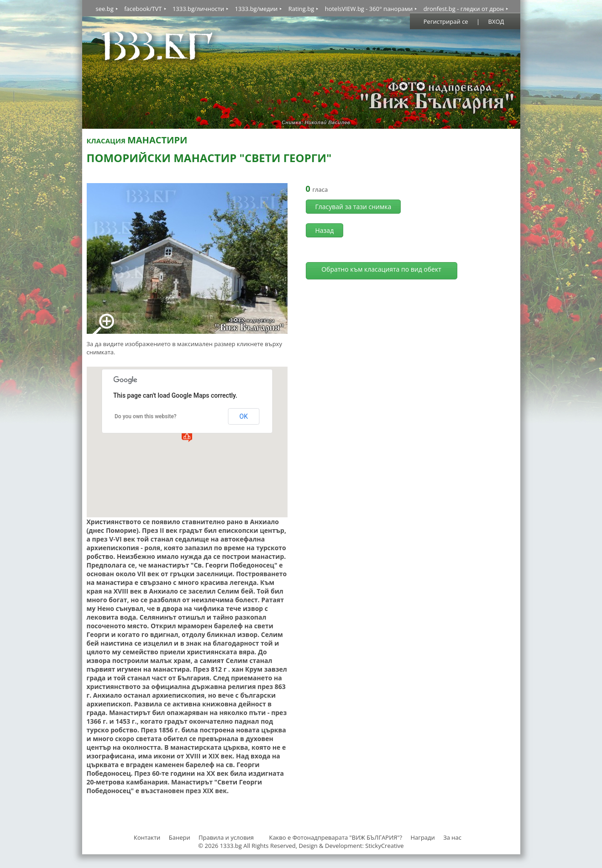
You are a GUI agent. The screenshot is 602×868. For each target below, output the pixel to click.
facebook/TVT (143, 9)
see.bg (105, 9)
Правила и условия (226, 837)
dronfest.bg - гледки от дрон (464, 9)
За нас (452, 837)
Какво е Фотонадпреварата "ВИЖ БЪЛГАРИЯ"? (335, 837)
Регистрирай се (446, 21)
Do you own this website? (146, 416)
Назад (325, 230)
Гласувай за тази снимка (353, 207)
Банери (180, 837)
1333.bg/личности (198, 9)
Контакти (147, 837)
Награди (422, 837)
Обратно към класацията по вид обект (381, 269)
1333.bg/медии (256, 9)
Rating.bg (301, 9)
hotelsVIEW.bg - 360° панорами (369, 9)
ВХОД (496, 21)
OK (244, 416)
